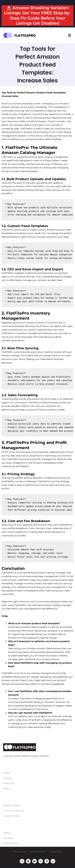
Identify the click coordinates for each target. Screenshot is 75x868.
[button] (69, 35)
